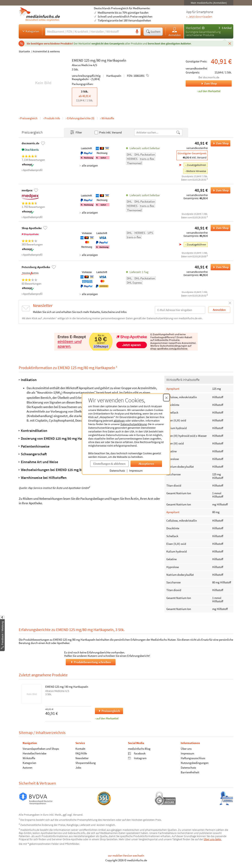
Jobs (78, 768)
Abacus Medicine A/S (84, 65)
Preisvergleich (29, 118)
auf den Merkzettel (107, 718)
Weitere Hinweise (196, 171)
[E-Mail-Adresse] (180, 310)
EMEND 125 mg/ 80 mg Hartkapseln (67, 687)
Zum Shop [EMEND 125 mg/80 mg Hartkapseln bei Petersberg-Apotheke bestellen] (220, 267)
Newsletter (82, 758)
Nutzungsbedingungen (195, 763)
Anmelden (175, 32)
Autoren (27, 768)
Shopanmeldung (86, 763)
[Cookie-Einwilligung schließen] (166, 398)
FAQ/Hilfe (81, 753)
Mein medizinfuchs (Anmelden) (209, 3)
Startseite (24, 51)
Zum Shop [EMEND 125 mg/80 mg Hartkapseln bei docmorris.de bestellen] (220, 143)
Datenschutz (117, 471)
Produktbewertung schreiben (91, 662)
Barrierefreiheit (190, 772)
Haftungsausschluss (193, 758)
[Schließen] (230, 43)
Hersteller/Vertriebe (34, 753)
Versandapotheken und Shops (41, 749)
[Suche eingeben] (89, 31)
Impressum (136, 471)
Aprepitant (173, 389)
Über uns (186, 749)
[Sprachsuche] (137, 32)
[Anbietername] (155, 132)
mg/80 (95, 60)
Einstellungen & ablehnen (109, 464)
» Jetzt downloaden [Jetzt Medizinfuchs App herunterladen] (199, 17)
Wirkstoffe (108, 118)
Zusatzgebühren (196, 165)
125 (87, 60)
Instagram (137, 758)
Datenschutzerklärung (134, 424)
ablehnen (119, 421)
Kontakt (80, 749)
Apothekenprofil (33, 170)
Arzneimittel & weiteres (46, 51)
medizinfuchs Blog (139, 749)
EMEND (78, 60)
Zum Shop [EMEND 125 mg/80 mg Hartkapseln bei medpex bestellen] (220, 190)
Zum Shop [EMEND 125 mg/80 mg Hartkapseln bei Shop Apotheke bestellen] (220, 228)
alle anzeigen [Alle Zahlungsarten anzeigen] (89, 165)
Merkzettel (193, 28)
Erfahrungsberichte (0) (81, 118)
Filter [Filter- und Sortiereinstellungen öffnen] (76, 132)
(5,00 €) (96, 79)
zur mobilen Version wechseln (126, 856)
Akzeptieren (146, 464)
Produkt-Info (52, 118)
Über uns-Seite (213, 839)
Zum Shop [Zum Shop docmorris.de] (201, 83)
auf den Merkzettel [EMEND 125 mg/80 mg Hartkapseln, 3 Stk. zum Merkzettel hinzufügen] (209, 91)
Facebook (137, 753)
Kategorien (30, 31)
